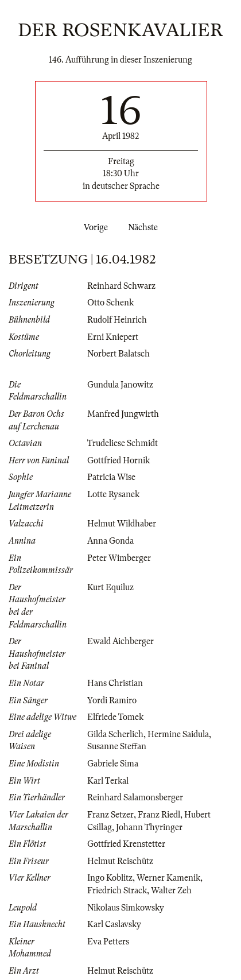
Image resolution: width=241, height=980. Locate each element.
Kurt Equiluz (110, 587)
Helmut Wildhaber (122, 524)
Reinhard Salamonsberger (135, 797)
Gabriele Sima (113, 764)
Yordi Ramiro (112, 700)
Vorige (94, 227)
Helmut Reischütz (120, 861)
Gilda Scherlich (115, 734)
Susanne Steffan (117, 746)
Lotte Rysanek (113, 494)
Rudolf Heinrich (117, 320)
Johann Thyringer (149, 827)
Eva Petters (108, 942)
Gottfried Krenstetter (126, 844)
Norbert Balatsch (118, 354)
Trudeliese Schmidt (123, 443)
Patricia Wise (111, 477)
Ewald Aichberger (120, 641)
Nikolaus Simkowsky (126, 908)
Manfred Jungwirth (123, 414)
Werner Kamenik (168, 878)
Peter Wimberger (119, 558)
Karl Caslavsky (114, 924)
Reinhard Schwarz (121, 286)
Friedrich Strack (117, 890)
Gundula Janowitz (120, 385)
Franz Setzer (110, 815)
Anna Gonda (110, 541)
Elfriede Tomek (115, 717)
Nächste (145, 227)
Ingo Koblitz (110, 878)
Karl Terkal (108, 781)
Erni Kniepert (113, 337)
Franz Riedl (159, 815)
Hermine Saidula (178, 734)
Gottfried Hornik (118, 460)
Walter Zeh (171, 890)
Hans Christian (115, 683)
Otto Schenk (110, 303)
